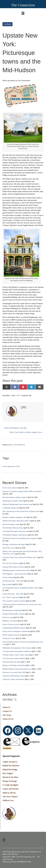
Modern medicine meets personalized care (17, 669)
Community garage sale (11, 508)
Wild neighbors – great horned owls (15, 574)
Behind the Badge (10, 770)
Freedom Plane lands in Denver (13, 567)
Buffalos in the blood (10, 621)
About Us (7, 707)
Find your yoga (8, 617)
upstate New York (13, 466)
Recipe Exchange (10, 781)
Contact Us (7, 711)
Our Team (7, 715)
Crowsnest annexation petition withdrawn (17, 651)
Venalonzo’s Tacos (9, 638)
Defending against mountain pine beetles (16, 570)
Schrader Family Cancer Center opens (16, 655)
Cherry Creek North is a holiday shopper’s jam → (26, 432)
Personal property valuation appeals (15, 497)
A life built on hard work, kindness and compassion (20, 538)
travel (4, 466)
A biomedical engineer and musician (15, 535)
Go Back (7, 24)
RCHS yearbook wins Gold (12, 635)
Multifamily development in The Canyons (17, 648)
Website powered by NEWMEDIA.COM (17, 862)
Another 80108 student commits (13, 614)
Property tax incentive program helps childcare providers (22, 491)
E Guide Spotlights (10, 785)
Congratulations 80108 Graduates (14, 628)
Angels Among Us (10, 762)
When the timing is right (11, 524)
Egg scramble (7, 584)
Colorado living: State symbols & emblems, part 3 (20, 557)
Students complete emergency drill (14, 517)
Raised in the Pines (10, 777)
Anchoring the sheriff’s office (13, 501)
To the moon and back (10, 488)
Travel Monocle (19, 445)
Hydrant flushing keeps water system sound (17, 504)
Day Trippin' (8, 773)
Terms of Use (8, 719)
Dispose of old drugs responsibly (14, 665)
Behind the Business (11, 766)
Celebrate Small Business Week (13, 676)
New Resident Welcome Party (13, 528)
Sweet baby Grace (9, 548)
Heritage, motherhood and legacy (14, 544)
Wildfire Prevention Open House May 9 (16, 521)
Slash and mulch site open (11, 662)
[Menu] (23, 13)
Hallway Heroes (9, 793)
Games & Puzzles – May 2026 (13, 594)
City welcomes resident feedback (14, 658)
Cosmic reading (8, 577)
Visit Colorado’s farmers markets (14, 601)
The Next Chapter (10, 797)
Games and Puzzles (11, 789)
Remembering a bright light (12, 610)
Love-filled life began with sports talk (15, 531)
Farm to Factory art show (11, 624)
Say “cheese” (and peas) (11, 597)
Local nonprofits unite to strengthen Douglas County (21, 588)
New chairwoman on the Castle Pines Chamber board (21, 511)
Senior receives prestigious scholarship (16, 631)
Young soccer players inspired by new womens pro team (22, 604)
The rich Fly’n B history (11, 563)
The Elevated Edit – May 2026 (13, 581)
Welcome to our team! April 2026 (14, 672)
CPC (18, 396)
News (11, 445)
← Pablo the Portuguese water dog (14, 428)
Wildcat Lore (8, 800)
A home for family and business (13, 679)
